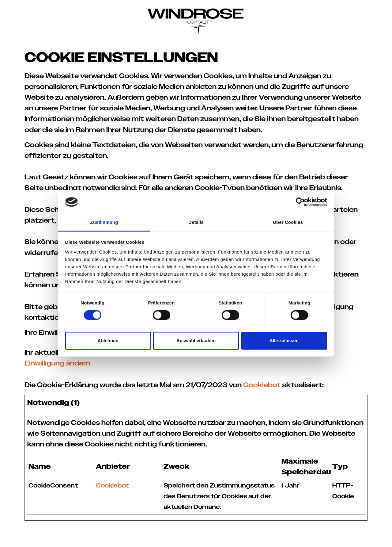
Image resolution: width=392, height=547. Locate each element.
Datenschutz (295, 537)
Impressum (262, 537)
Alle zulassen (284, 340)
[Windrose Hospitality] (196, 19)
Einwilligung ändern (57, 363)
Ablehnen (108, 340)
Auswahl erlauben (196, 340)
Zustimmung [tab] (104, 222)
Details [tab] (196, 222)
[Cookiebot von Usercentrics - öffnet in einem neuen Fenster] (300, 202)
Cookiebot (262, 385)
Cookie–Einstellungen (341, 537)
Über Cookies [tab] (288, 222)
